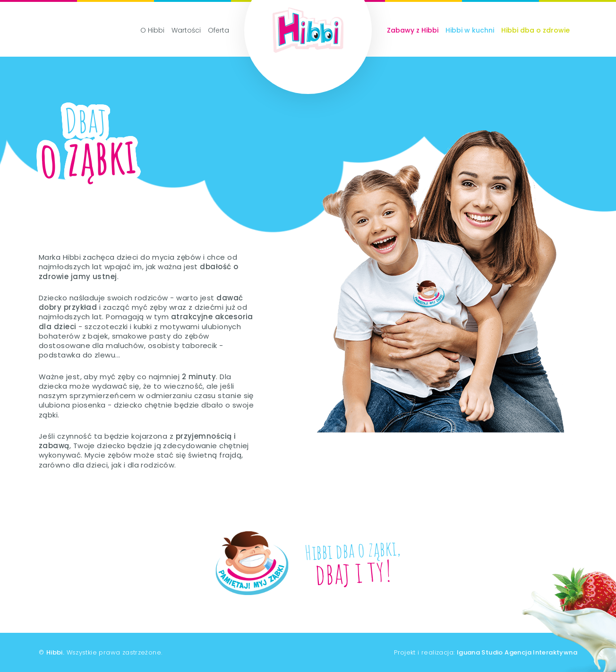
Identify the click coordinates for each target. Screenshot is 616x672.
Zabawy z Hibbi (413, 30)
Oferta (218, 30)
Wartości (186, 30)
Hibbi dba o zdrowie (535, 30)
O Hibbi (152, 30)
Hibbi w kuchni (470, 30)
